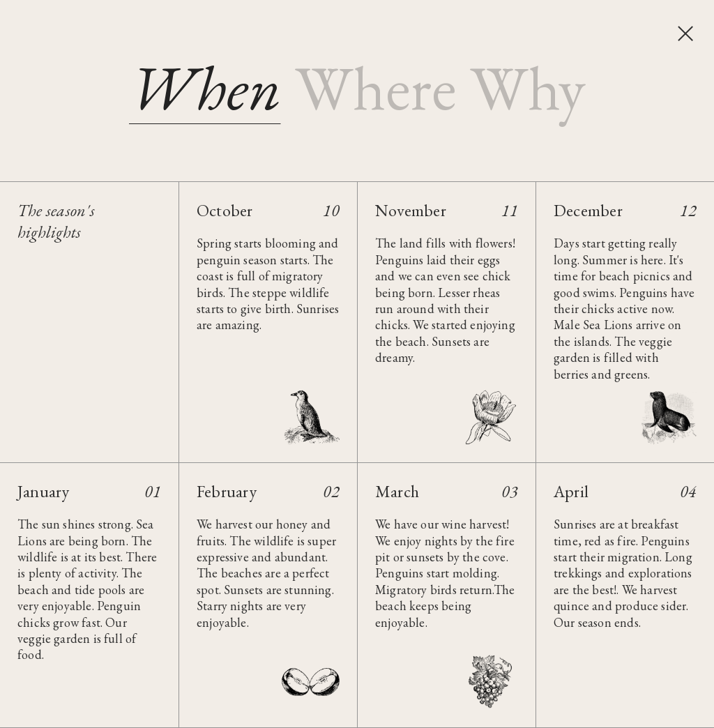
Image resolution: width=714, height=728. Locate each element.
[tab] (205, 87)
